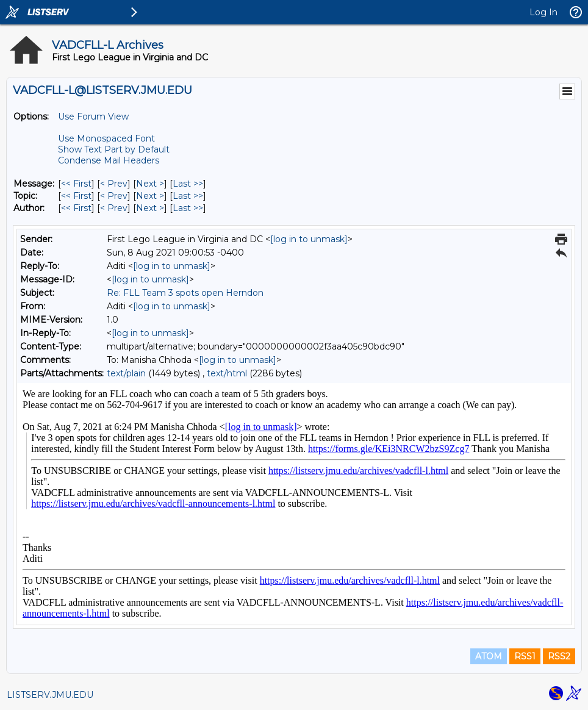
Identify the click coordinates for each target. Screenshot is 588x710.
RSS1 (525, 656)
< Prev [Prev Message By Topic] (114, 196)
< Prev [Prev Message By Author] (114, 208)
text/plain (126, 373)
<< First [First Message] (76, 184)
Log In (543, 12)
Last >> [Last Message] (188, 184)
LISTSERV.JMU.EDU (50, 695)
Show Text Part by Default (114, 149)
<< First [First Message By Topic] (76, 196)
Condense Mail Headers (109, 160)
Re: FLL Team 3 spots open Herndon (185, 293)
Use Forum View (93, 117)
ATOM (489, 656)
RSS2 (559, 656)
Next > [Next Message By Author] (150, 208)
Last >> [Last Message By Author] (188, 208)
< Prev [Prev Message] (114, 184)
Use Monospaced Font (106, 138)
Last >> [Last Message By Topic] (188, 196)
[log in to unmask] (309, 239)
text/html (227, 373)
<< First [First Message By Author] (76, 208)
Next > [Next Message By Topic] (150, 196)
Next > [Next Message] (150, 184)
